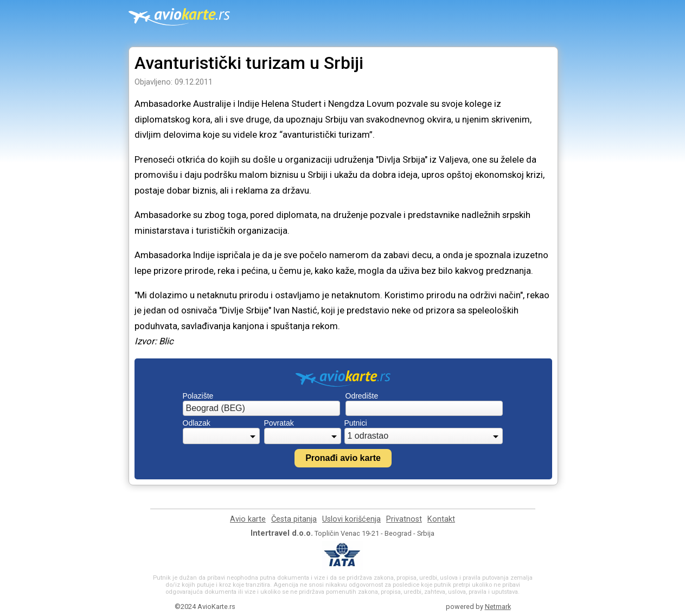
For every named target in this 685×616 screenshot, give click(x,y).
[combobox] (261, 408)
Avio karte (248, 519)
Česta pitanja (294, 519)
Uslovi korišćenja (351, 519)
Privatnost (404, 519)
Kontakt (441, 519)
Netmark (498, 607)
